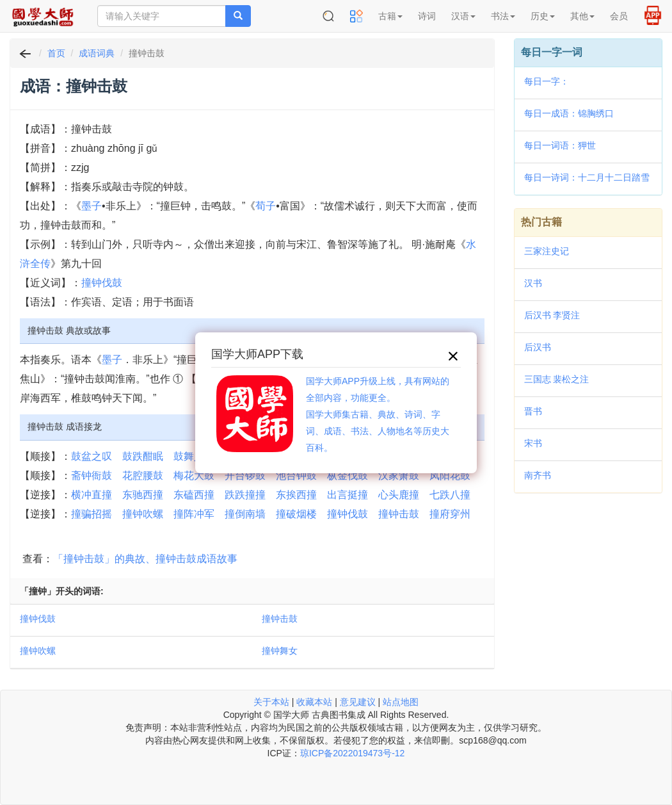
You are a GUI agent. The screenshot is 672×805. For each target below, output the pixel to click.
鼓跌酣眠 (143, 456)
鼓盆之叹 (92, 456)
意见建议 (358, 702)
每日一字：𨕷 (547, 81)
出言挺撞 (348, 495)
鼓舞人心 (194, 456)
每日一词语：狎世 (560, 145)
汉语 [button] (463, 16)
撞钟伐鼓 (102, 283)
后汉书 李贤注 (552, 315)
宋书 (533, 443)
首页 (56, 53)
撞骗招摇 (92, 514)
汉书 (533, 283)
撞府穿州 (450, 514)
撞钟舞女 (280, 651)
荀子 (266, 206)
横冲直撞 (92, 495)
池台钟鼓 (296, 476)
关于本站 (271, 702)
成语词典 (97, 53)
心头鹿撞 (399, 495)
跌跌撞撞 (245, 495)
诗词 (427, 16)
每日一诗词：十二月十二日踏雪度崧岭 (587, 179)
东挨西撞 (296, 495)
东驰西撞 (143, 495)
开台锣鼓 (245, 476)
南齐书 (538, 475)
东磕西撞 (194, 495)
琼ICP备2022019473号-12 (352, 753)
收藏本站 (314, 702)
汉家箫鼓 (399, 476)
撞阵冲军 (194, 514)
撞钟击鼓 (399, 514)
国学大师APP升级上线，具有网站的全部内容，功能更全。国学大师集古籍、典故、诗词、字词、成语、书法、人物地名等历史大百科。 (378, 414)
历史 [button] (543, 16)
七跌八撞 (450, 495)
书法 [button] (503, 16)
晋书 (533, 411)
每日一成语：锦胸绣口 (569, 113)
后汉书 (538, 347)
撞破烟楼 (296, 514)
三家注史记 (547, 251)
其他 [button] (582, 16)
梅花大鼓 (194, 476)
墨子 (92, 206)
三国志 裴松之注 (557, 379)
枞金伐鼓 (348, 476)
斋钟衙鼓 (92, 476)
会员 (619, 16)
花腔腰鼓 (143, 476)
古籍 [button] (390, 16)
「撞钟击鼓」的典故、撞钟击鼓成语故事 (145, 559)
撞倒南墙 (245, 514)
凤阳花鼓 (450, 476)
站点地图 (401, 702)
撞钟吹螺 (143, 514)
